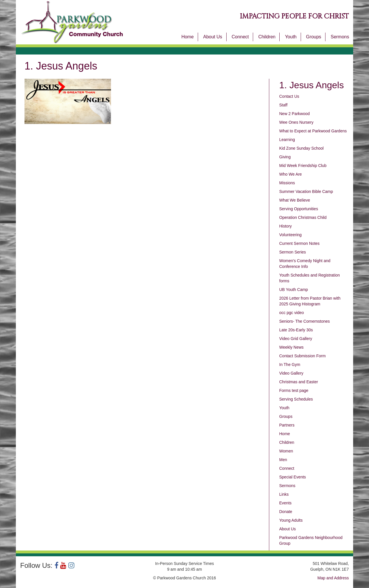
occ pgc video (292, 313)
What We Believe (295, 200)
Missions (287, 183)
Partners (287, 425)
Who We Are (291, 174)
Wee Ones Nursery (296, 122)
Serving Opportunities (299, 209)
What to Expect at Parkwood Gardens (313, 131)
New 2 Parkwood (295, 114)
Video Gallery (291, 373)
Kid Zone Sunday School (302, 148)
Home (188, 37)
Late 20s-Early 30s (296, 330)
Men (283, 460)
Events (286, 503)
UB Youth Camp (294, 290)
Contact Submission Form (303, 356)
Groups (314, 37)
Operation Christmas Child (303, 217)
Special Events (293, 477)
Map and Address (333, 578)
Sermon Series (293, 252)
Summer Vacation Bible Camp (306, 191)
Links (284, 494)
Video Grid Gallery (296, 339)
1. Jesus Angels (312, 85)
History (286, 226)
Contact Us (289, 96)
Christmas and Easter (299, 382)
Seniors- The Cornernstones (305, 321)
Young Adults (291, 520)
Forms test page (294, 390)
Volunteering (291, 235)
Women (286, 451)
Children (267, 37)
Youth (291, 37)
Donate (286, 512)
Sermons (340, 37)
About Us (213, 37)
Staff (284, 105)
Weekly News (292, 347)
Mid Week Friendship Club (303, 166)
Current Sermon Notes (300, 243)
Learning (287, 140)
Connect (240, 37)
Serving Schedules (296, 399)
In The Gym (290, 365)
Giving (285, 157)
